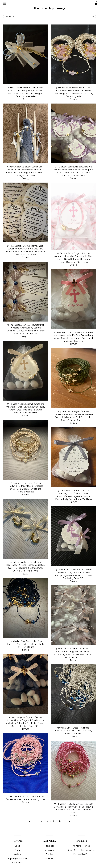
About (18, 850)
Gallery (18, 854)
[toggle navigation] (5, 3)
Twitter (49, 854)
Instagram (50, 850)
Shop (18, 846)
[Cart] (96, 4)
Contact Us (18, 863)
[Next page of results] (69, 821)
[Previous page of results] (30, 821)
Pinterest (50, 858)
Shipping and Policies (18, 858)
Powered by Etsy (81, 854)
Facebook (49, 846)
